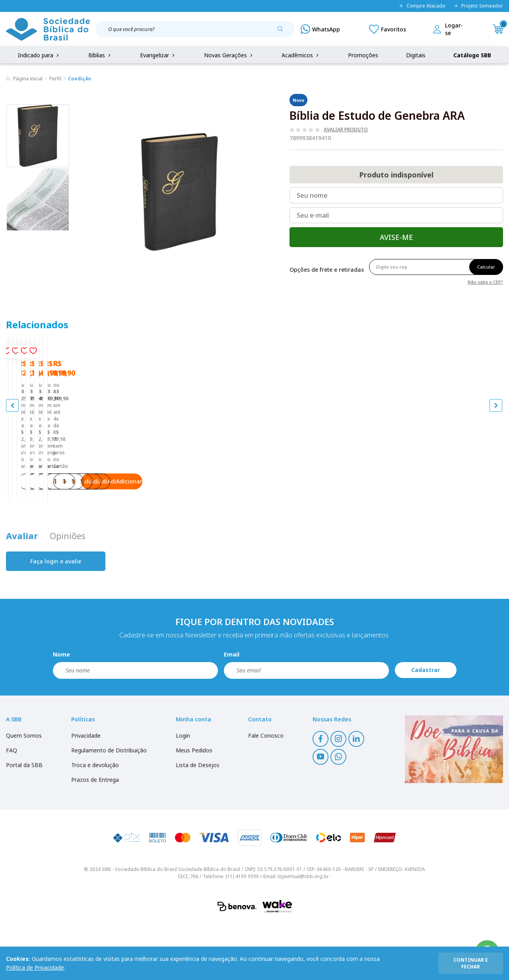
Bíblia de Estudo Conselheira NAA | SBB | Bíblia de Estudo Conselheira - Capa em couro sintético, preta (190, 477)
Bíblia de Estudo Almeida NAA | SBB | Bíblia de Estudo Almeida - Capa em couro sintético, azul (67, 477)
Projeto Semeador (478, 6)
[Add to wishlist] (117, 354)
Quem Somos (24, 793)
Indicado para (39, 55)
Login (183, 793)
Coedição (80, 79)
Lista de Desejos (198, 822)
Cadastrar (425, 728)
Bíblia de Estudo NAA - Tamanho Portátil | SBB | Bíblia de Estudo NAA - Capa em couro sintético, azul (439, 477)
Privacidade (86, 793)
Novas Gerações (229, 55)
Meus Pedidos (194, 808)
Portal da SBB (24, 822)
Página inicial (28, 79)
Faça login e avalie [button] (56, 619)
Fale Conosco (266, 793)
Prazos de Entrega (95, 837)
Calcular (486, 267)
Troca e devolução (95, 822)
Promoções (363, 55)
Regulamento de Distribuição (109, 808)
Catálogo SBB (472, 55)
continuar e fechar (471, 963)
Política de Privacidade (35, 967)
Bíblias (100, 55)
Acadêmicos (301, 55)
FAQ (12, 808)
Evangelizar (158, 55)
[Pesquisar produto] (283, 32)
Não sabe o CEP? (485, 282)
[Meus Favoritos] (388, 29)
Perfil (55, 79)
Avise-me (396, 237)
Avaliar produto (346, 130)
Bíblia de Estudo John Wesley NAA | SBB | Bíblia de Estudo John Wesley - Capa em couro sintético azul (314, 477)
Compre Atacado (422, 6)
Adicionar (99, 531)
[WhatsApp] (320, 29)
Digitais (416, 55)
